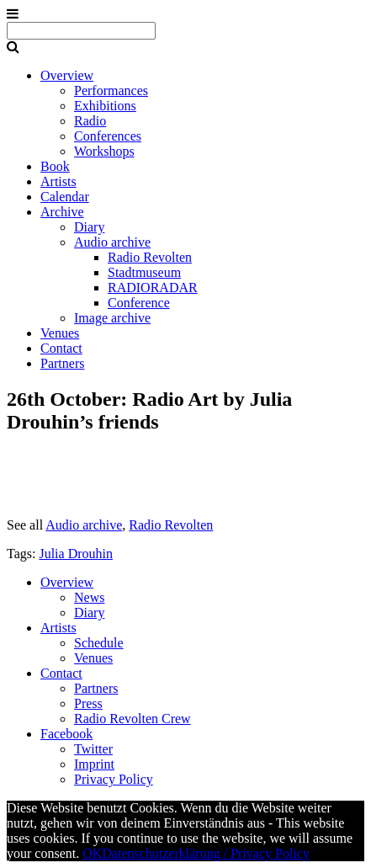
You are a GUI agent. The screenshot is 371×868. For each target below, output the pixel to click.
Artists (58, 181)
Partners (62, 363)
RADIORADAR (153, 288)
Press (88, 703)
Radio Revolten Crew (132, 719)
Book (55, 166)
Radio (90, 121)
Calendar (65, 197)
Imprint (94, 764)
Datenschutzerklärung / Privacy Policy (206, 853)
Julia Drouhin (76, 554)
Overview (67, 75)
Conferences (108, 136)
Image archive (112, 318)
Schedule (99, 643)
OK (92, 853)
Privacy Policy (114, 779)
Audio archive (112, 242)
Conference (139, 303)
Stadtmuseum (144, 272)
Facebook (66, 734)
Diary (89, 227)
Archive (62, 212)
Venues (60, 333)
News (89, 597)
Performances (111, 91)
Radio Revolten (150, 257)
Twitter (93, 749)
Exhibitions (105, 106)
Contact (61, 348)
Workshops (104, 151)
